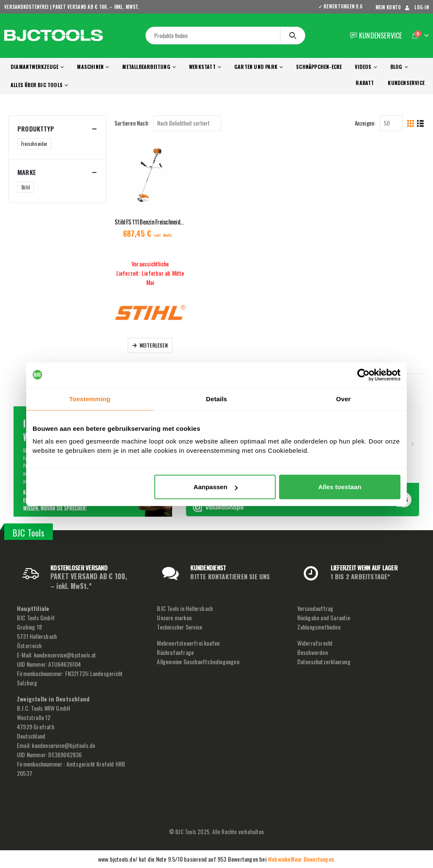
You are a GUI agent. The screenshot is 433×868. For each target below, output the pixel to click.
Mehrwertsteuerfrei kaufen (188, 643)
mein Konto (388, 7)
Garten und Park (256, 67)
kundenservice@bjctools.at (65, 655)
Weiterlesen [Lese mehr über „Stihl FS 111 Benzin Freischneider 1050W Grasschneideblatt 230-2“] (154, 345)
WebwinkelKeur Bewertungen (301, 859)
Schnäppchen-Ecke (319, 67)
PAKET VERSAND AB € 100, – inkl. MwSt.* (89, 581)
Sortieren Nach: (132, 123)
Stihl (26, 187)
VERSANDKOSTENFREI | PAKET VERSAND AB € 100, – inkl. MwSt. (72, 7)
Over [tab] (344, 398)
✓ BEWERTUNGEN (343, 6)
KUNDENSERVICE (406, 83)
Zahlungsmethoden (319, 627)
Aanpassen (216, 487)
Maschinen (90, 67)
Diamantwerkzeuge (34, 67)
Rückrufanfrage (175, 652)
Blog (396, 67)
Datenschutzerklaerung (324, 661)
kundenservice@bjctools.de (63, 745)
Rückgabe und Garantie (324, 617)
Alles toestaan (340, 487)
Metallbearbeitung (146, 67)
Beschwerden (312, 652)
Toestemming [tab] (90, 398)
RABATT (365, 83)
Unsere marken (174, 617)
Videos (363, 67)
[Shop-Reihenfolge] (187, 123)
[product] (150, 175)
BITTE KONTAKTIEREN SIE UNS (230, 576)
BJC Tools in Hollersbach (185, 608)
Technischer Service (180, 627)
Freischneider (34, 144)
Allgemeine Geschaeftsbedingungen (198, 661)
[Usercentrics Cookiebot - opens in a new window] (363, 375)
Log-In (416, 7)
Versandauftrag (315, 608)
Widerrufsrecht (315, 643)
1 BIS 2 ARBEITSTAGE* (360, 576)
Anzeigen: (365, 123)
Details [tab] (216, 398)
